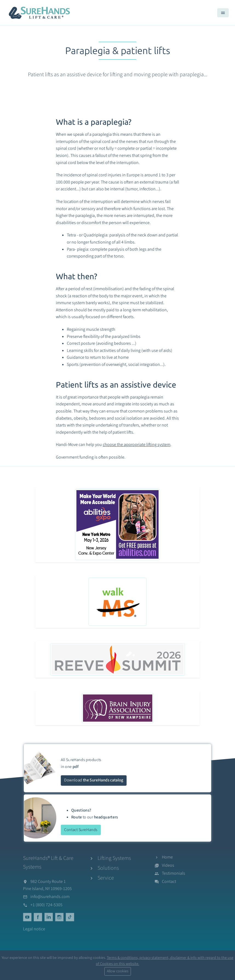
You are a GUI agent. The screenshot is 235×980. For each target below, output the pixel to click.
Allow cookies (118, 971)
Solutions (108, 868)
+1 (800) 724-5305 (46, 905)
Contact (169, 882)
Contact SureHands (81, 830)
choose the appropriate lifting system (137, 445)
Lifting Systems (114, 858)
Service (106, 878)
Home (167, 857)
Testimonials (174, 873)
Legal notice (34, 929)
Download (94, 780)
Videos (168, 865)
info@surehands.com (50, 897)
